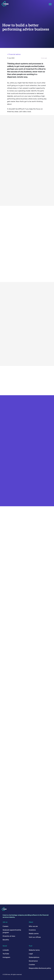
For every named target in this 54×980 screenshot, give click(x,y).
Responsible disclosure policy (40, 968)
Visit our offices (35, 937)
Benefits (6, 940)
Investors (32, 930)
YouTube (6, 954)
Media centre (34, 934)
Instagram (6, 957)
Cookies (32, 965)
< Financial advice (14, 54)
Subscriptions (34, 957)
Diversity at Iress (9, 936)
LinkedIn (6, 950)
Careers (5, 926)
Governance (33, 961)
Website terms (34, 950)
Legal (31, 954)
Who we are (33, 926)
